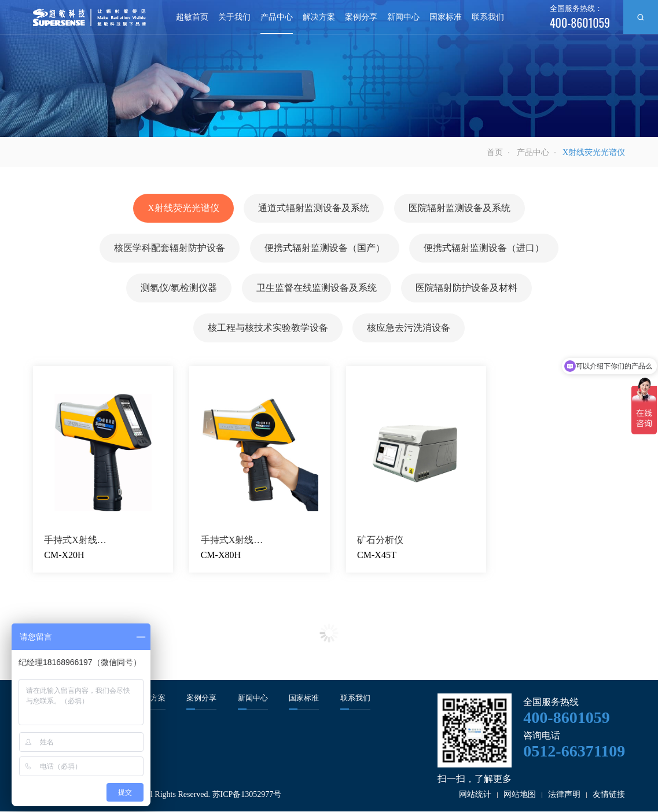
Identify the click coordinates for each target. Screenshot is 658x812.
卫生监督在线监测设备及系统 (317, 288)
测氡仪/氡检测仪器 (179, 288)
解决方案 (319, 17)
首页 (495, 152)
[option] (329, 69)
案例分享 (361, 17)
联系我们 (488, 17)
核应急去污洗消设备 (409, 328)
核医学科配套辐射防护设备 (170, 248)
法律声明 (564, 795)
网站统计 (475, 795)
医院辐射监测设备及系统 (460, 208)
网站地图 (520, 795)
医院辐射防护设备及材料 (466, 288)
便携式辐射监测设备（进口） (484, 248)
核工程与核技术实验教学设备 (268, 328)
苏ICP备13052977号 (247, 795)
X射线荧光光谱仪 (183, 208)
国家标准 (446, 17)
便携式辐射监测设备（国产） (325, 248)
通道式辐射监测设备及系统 (314, 208)
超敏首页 (192, 17)
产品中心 (277, 17)
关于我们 (234, 17)
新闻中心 (403, 17)
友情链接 (609, 795)
